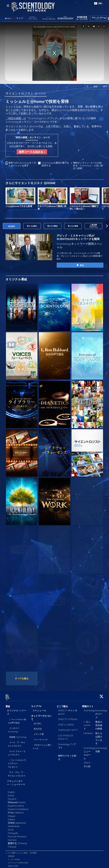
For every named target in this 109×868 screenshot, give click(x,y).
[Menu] (8, 6)
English (11, 790)
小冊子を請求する (55, 164)
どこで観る (62, 705)
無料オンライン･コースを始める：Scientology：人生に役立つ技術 (88, 165)
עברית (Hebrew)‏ (16, 811)
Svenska (12, 838)
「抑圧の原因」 (14, 118)
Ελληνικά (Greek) (17, 801)
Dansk (11, 794)
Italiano (11, 818)
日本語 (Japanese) (17, 821)
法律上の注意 (13, 864)
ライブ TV (36, 705)
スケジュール (39, 709)
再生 (80, 265)
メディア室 (39, 733)
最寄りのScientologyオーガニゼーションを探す (22, 164)
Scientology (89, 709)
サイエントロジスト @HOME (26, 93)
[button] (107, 226)
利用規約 (11, 855)
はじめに (38, 722)
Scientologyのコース (101, 712)
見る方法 (38, 727)
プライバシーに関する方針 (18, 861)
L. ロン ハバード (87, 723)
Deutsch (12, 797)
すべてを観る (22, 678)
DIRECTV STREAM (68, 718)
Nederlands (14, 824)
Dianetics (88, 731)
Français (12, 845)
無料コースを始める (32, 152)
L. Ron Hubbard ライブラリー (17, 762)
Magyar (12, 814)
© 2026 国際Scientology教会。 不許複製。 (22, 851)
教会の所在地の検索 (99, 723)
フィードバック (41, 738)
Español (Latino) (16, 804)
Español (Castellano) (18, 807)
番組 (8, 705)
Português (13, 831)
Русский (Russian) (17, 835)
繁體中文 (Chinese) (17, 842)
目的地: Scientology (18, 735)
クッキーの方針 (14, 858)
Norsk (11, 828)
